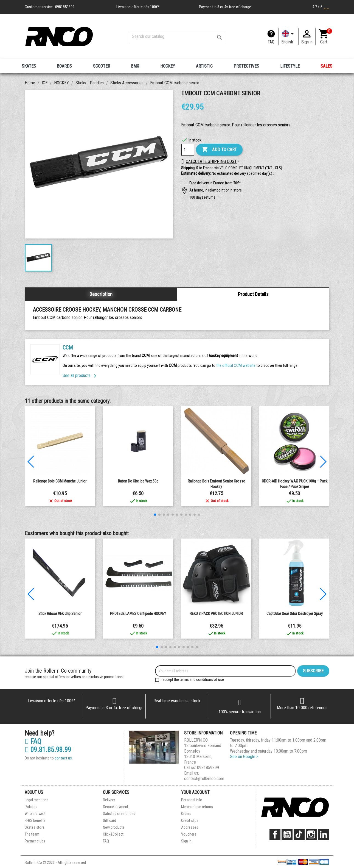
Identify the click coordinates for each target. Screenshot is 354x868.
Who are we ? (35, 814)
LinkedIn (323, 834)
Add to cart (219, 150)
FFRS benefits (35, 820)
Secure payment (116, 807)
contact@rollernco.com (204, 779)
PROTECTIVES (246, 66)
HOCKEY (168, 66)
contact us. (64, 758)
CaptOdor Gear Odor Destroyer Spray (295, 614)
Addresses (190, 827)
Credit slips (190, 820)
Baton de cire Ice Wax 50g (138, 481)
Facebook (275, 834)
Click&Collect (113, 834)
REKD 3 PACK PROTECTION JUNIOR (216, 614)
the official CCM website (236, 365)
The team (32, 834)
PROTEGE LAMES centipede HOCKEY (138, 614)
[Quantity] (188, 150)
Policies (31, 807)
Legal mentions (37, 800)
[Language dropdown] (288, 37)
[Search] (177, 37)
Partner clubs (35, 841)
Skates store (35, 827)
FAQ (271, 42)
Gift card (109, 820)
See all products (80, 375)
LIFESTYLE (290, 66)
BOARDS (64, 66)
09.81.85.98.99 (48, 750)
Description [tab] (101, 294)
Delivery (109, 800)
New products (114, 827)
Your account (195, 792)
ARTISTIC (204, 66)
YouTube (287, 834)
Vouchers (189, 834)
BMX (135, 66)
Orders (186, 814)
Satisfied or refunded (119, 814)
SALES (326, 66)
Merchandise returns (197, 807)
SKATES (29, 66)
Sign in (186, 841)
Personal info (192, 800)
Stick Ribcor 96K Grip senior (60, 614)
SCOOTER (102, 66)
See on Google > (244, 757)
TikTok (299, 834)
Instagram (311, 834)
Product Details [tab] (253, 294)
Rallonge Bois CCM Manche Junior (60, 481)
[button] (274, 174)
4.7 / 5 (321, 7)
